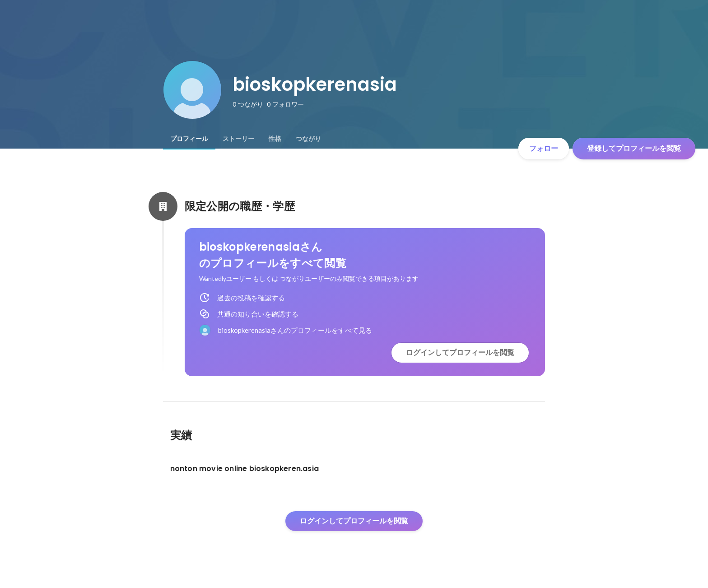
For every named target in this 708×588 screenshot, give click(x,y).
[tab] (189, 139)
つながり (308, 139)
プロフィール (189, 139)
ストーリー (238, 139)
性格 (275, 139)
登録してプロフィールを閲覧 (634, 148)
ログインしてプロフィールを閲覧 (460, 352)
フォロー (544, 148)
